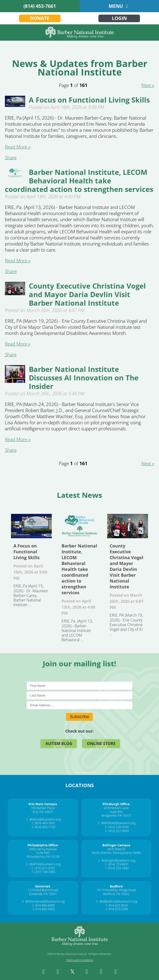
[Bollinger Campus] (116, 845)
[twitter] (72, 971)
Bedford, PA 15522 (116, 894)
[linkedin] (87, 971)
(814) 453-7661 (40, 6)
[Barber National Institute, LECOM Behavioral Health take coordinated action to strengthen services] (15, 176)
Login (119, 18)
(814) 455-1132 (45, 827)
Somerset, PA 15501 (43, 894)
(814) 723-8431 (118, 864)
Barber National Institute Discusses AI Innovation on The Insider (84, 378)
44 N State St (116, 849)
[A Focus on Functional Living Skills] (15, 105)
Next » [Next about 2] (148, 85)
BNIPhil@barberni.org (45, 864)
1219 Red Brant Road (43, 890)
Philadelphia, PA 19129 (43, 857)
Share (11, 158)
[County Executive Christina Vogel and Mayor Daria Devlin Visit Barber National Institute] (15, 293)
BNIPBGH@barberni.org (118, 823)
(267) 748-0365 (45, 872)
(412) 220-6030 (118, 827)
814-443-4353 (45, 909)
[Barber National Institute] (79, 33)
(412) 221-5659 (118, 831)
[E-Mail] (79, 705)
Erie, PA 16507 (43, 812)
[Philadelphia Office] (43, 845)
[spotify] (116, 971)
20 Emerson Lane (116, 808)
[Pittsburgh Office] (116, 804)
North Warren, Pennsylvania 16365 (116, 853)
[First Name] (79, 686)
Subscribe (79, 717)
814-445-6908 (45, 905)
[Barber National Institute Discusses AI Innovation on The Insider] (15, 381)
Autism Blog (59, 744)
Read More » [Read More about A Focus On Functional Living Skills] (18, 147)
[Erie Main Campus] (43, 804)
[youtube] (101, 971)
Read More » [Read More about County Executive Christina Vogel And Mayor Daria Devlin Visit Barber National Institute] (18, 344)
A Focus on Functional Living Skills (89, 100)
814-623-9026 (118, 905)
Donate (40, 18)
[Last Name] (79, 695)
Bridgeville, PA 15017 (116, 815)
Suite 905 (116, 812)
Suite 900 (43, 853)
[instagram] (58, 971)
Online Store (101, 744)
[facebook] (43, 971)
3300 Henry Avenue (43, 849)
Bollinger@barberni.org (118, 860)
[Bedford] (116, 886)
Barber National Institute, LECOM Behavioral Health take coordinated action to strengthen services (79, 181)
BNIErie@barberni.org (45, 819)
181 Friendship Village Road (116, 890)
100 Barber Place (43, 808)
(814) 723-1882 (118, 868)
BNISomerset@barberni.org (45, 901)
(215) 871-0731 (45, 868)
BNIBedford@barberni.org (118, 901)
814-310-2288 (118, 909)
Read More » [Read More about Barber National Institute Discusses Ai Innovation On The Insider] (18, 439)
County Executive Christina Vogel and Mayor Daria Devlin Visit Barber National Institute (87, 294)
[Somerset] (43, 886)
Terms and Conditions (80, 960)
